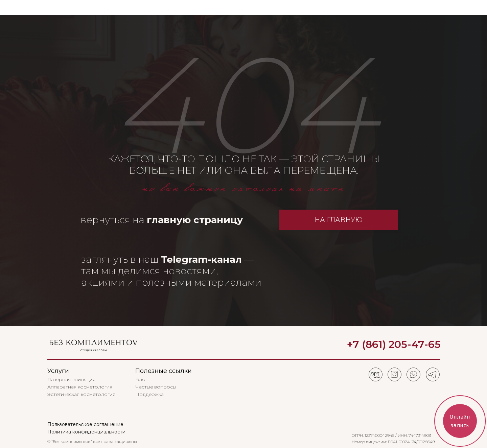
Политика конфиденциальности (86, 432)
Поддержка (149, 394)
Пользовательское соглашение (85, 424)
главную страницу (195, 220)
